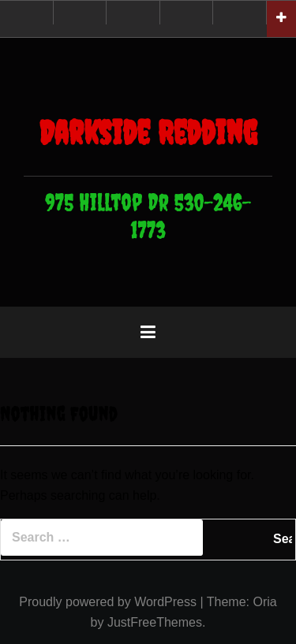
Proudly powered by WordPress (108, 602)
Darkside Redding (148, 132)
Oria (264, 602)
